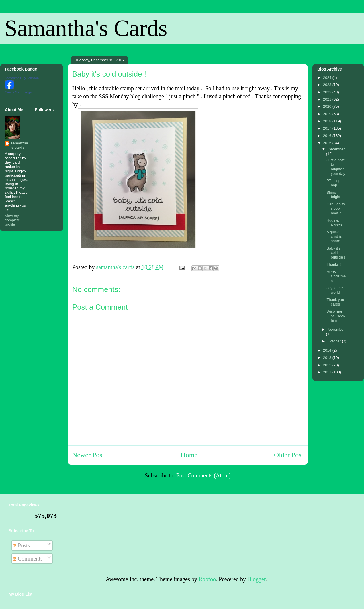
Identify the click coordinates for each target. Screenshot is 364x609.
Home (189, 455)
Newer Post (88, 455)
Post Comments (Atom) (203, 475)
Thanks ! (334, 264)
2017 (328, 128)
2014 (328, 350)
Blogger (256, 579)
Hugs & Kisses (334, 223)
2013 (328, 358)
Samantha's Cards (86, 28)
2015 (328, 143)
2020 (328, 106)
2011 (328, 372)
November (336, 329)
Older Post (289, 455)
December (336, 149)
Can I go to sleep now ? (336, 209)
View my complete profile (12, 220)
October (335, 341)
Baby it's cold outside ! (336, 253)
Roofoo (207, 579)
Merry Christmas (336, 276)
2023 (328, 85)
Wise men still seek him (336, 316)
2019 (328, 114)
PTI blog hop (333, 183)
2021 (328, 99)
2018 (328, 121)
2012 (328, 365)
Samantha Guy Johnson (22, 78)
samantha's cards (19, 145)
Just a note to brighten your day (336, 167)
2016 (328, 136)
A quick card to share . (334, 236)
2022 (328, 92)
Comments (28, 559)
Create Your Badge (18, 92)
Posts (21, 545)
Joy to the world (334, 290)
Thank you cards (335, 302)
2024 (328, 78)
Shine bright (333, 195)
